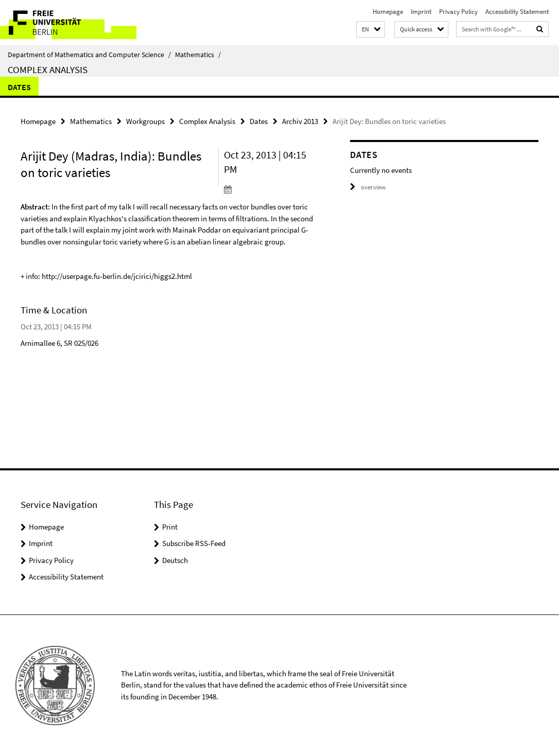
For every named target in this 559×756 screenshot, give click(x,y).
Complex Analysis (48, 69)
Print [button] (170, 527)
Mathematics (198, 55)
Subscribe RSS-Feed (194, 543)
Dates (19, 87)
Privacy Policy (458, 12)
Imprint (421, 12)
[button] (371, 30)
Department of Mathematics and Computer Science (89, 55)
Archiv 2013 (300, 121)
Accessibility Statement (517, 12)
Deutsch (175, 560)
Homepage (388, 12)
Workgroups (145, 121)
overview (368, 187)
